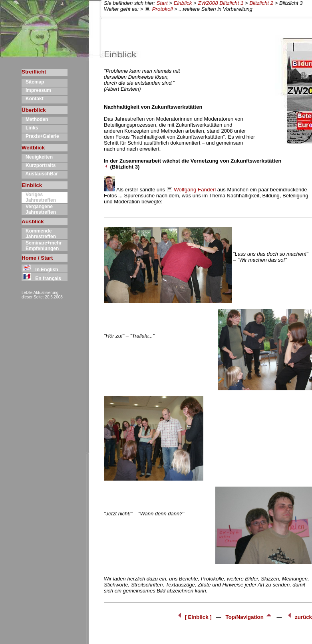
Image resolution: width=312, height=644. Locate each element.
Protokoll (163, 9)
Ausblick (33, 222)
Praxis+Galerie (40, 136)
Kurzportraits (39, 165)
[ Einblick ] (195, 617)
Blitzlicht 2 (261, 3)
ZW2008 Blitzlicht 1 (221, 3)
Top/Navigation (250, 617)
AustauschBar (40, 174)
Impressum (36, 90)
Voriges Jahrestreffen (39, 197)
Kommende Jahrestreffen (39, 234)
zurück (299, 617)
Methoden (35, 119)
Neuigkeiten (37, 157)
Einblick (183, 3)
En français (41, 278)
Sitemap (33, 82)
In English (40, 270)
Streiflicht (34, 72)
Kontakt (33, 99)
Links (30, 128)
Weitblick (33, 148)
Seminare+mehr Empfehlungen (42, 246)
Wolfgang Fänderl (195, 190)
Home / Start (37, 258)
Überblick (34, 110)
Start (162, 3)
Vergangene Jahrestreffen (39, 209)
